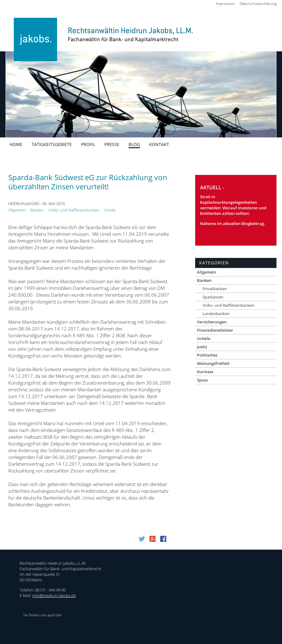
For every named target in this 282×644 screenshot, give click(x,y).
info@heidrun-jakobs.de (54, 595)
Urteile (110, 210)
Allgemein (17, 210)
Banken (37, 210)
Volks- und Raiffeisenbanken (74, 210)
